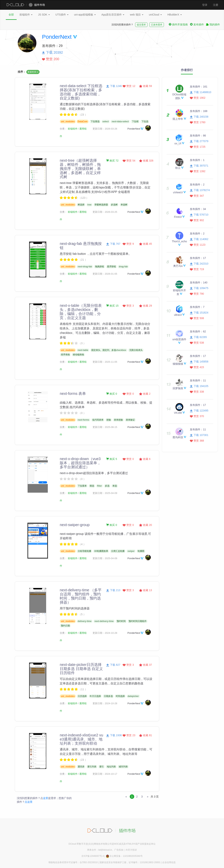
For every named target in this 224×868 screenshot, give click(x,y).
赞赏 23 (129, 735)
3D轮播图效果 (101, 551)
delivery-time (85, 621)
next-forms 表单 (73, 394)
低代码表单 (98, 420)
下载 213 (113, 590)
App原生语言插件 (113, 15)
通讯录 (81, 767)
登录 (205, 5)
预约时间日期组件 (138, 621)
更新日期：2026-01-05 (105, 274)
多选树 (114, 205)
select (106, 122)
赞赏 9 (128, 244)
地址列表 (111, 767)
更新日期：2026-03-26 (105, 129)
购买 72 (112, 161)
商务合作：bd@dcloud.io (100, 850)
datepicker (133, 696)
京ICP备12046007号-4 (93, 856)
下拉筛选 (95, 122)
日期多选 (108, 696)
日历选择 (82, 696)
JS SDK (44, 15)
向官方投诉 (131, 850)
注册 (216, 5)
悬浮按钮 (111, 267)
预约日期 (65, 626)
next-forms (83, 420)
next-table (83, 350)
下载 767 (113, 244)
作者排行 (187, 70)
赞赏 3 (128, 306)
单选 (115, 486)
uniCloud (155, 15)
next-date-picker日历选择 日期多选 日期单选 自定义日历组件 (81, 669)
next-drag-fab (85, 267)
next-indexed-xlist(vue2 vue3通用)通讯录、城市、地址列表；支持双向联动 (81, 739)
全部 (11, 15)
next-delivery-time (104, 621)
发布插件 (197, 24)
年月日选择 (95, 696)
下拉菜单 (82, 486)
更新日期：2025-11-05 (105, 362)
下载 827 (113, 665)
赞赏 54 (129, 161)
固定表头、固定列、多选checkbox (109, 350)
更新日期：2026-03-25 (105, 212)
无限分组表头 (136, 350)
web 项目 (137, 15)
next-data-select (120, 122)
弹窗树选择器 (101, 205)
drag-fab (123, 267)
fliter (99, 486)
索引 (102, 767)
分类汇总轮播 (118, 551)
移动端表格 (78, 355)
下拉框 (135, 122)
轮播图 (141, 551)
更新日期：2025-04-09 (105, 493)
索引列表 (92, 767)
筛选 (92, 486)
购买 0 (112, 394)
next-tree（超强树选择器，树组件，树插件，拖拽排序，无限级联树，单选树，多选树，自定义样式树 (80, 169)
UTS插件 (62, 15)
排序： (22, 72)
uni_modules (68, 122)
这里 (46, 798)
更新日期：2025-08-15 (105, 427)
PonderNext (57, 37)
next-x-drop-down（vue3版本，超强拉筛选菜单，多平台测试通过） (80, 463)
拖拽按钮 (99, 267)
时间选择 (120, 696)
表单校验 (118, 420)
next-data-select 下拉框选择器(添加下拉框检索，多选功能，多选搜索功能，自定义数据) (81, 92)
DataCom (83, 122)
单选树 (124, 205)
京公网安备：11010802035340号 (124, 856)
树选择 (81, 205)
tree (89, 205)
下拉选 (145, 122)
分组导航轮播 (84, 551)
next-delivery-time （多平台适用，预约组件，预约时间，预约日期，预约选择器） (81, 596)
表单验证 (130, 420)
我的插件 (213, 24)
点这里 (29, 802)
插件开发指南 (178, 24)
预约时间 (121, 621)
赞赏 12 (129, 86)
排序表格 (65, 355)
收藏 (145, 86)
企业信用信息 (169, 862)
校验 (109, 420)
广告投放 (119, 850)
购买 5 (112, 459)
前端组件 (26, 15)
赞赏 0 (128, 394)
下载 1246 (114, 86)
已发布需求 (157, 25)
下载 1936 (114, 735)
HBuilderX (175, 15)
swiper (131, 551)
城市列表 (123, 767)
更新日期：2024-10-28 (105, 633)
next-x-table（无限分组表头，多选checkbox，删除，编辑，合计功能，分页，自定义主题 (81, 312)
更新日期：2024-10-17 (105, 774)
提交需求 (141, 25)
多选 (107, 486)
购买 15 (112, 306)
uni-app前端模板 (85, 15)
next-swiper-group (75, 525)
